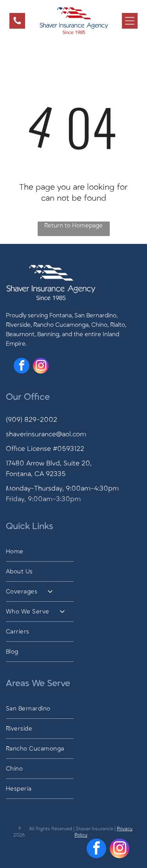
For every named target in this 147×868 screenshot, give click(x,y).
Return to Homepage (73, 225)
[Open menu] (130, 21)
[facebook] (22, 367)
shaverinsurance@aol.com (46, 434)
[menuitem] (73, 552)
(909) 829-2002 (32, 420)
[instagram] (41, 367)
